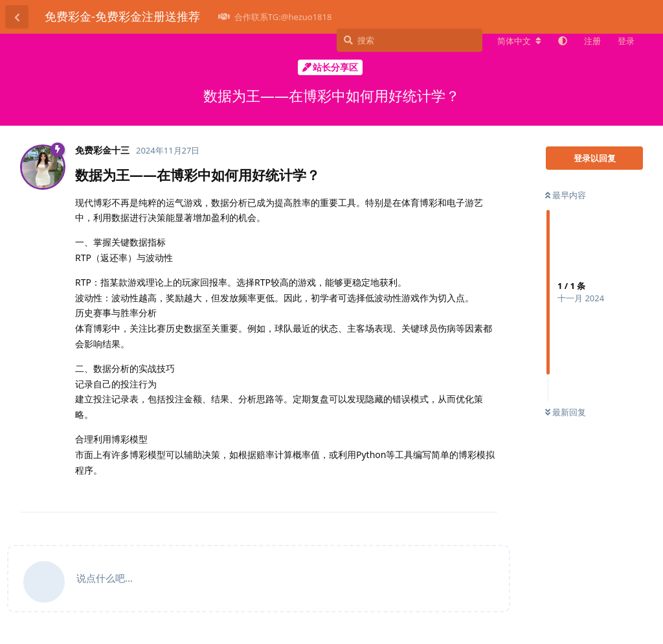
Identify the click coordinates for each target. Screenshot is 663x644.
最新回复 (566, 412)
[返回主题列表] (17, 17)
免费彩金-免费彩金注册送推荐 (122, 16)
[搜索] (410, 40)
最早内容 (566, 195)
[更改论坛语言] (519, 41)
